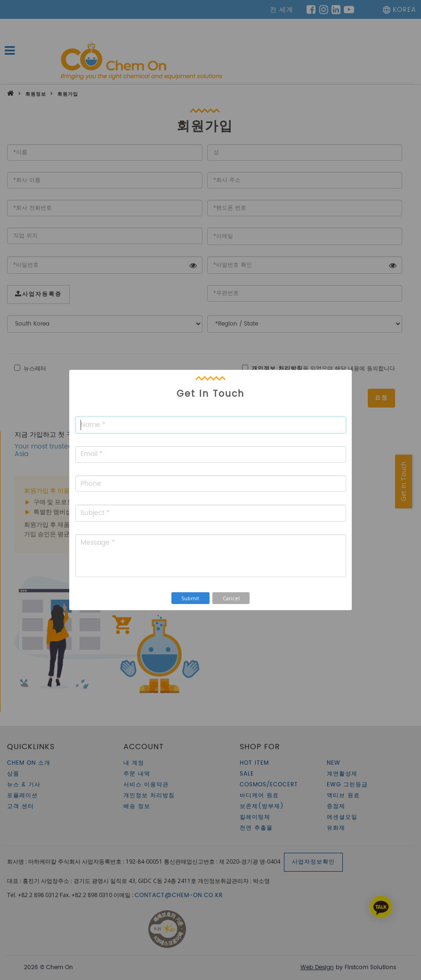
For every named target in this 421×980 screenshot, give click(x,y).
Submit (190, 598)
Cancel (231, 598)
